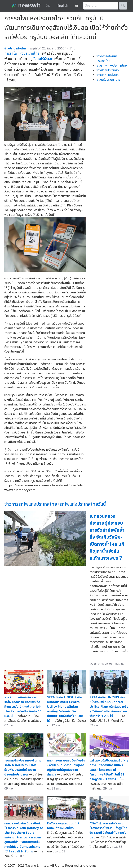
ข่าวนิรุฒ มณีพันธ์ (107, 75)
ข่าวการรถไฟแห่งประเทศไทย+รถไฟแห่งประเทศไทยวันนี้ (55, 504)
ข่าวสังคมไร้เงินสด (108, 70)
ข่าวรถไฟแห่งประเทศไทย (112, 66)
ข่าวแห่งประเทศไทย (108, 80)
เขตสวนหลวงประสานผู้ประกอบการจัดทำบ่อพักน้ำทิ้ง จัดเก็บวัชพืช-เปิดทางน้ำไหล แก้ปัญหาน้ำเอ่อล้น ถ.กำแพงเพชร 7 (107, 537)
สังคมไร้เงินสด (43, 59)
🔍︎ (123, 6)
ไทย (48, 6)
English (63, 6)
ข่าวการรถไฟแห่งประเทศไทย (107, 59)
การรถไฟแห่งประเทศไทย (22, 54)
